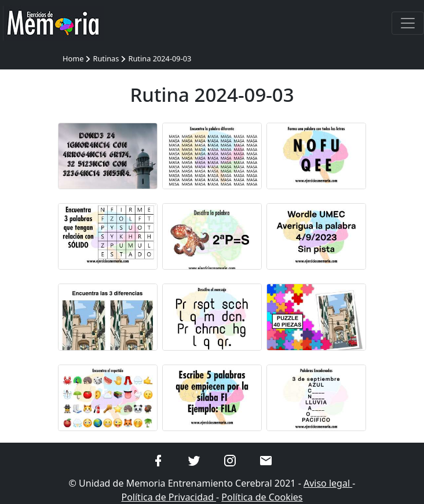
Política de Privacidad (169, 497)
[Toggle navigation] (408, 23)
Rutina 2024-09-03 (160, 58)
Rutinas (106, 58)
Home (73, 58)
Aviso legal (328, 483)
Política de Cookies (262, 497)
